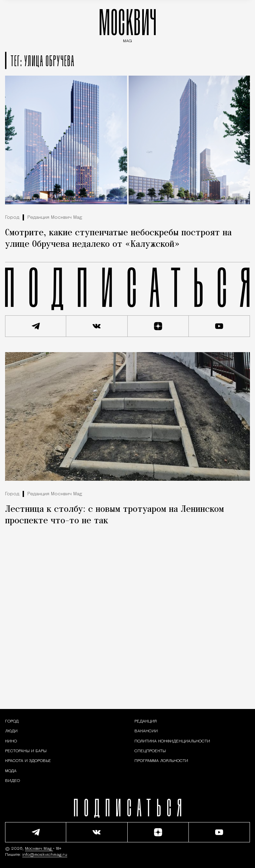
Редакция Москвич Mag (55, 218)
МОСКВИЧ (128, 24)
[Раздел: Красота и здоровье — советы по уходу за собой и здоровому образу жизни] (28, 761)
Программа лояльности (161, 761)
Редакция (146, 721)
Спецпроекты (150, 751)
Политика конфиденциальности (172, 741)
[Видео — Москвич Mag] (12, 781)
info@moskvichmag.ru (45, 855)
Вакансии (146, 731)
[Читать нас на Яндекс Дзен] (158, 326)
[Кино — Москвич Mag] (11, 741)
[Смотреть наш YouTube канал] (219, 326)
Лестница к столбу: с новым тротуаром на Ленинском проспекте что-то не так (114, 515)
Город (12, 218)
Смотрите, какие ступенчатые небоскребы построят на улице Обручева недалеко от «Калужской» (118, 239)
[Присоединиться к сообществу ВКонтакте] (97, 326)
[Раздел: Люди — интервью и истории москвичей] (11, 731)
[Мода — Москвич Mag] (11, 771)
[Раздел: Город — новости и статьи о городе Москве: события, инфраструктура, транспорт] (12, 721)
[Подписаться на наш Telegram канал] (36, 326)
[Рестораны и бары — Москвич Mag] (26, 751)
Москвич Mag (39, 849)
